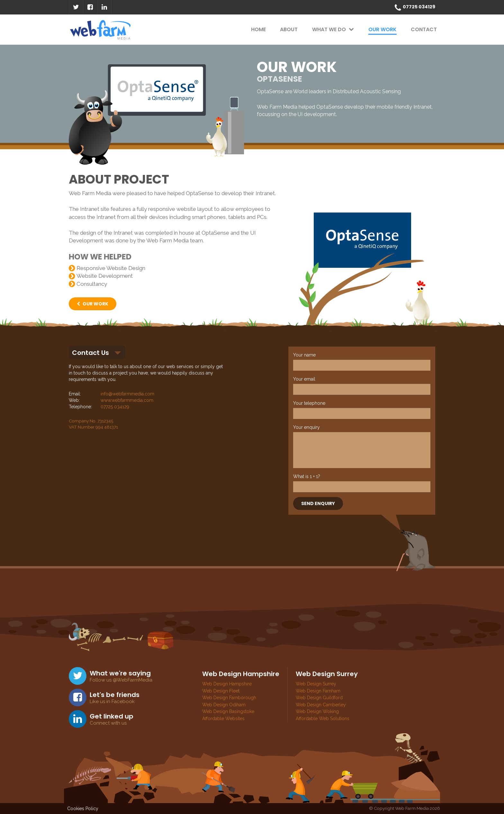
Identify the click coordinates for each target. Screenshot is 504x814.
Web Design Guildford (319, 698)
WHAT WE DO (333, 29)
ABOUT (289, 29)
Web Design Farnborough (229, 698)
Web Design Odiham (224, 705)
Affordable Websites (223, 719)
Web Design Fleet (221, 691)
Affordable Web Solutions (323, 719)
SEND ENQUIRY (318, 503)
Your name (304, 355)
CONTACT (424, 29)
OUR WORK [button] (93, 304)
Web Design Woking (317, 711)
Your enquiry (306, 427)
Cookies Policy (83, 809)
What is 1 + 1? (307, 476)
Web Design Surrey (316, 684)
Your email (304, 379)
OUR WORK (382, 29)
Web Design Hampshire (227, 684)
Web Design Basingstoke (228, 711)
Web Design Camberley (321, 705)
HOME (258, 29)
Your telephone (309, 403)
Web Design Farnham (318, 691)
